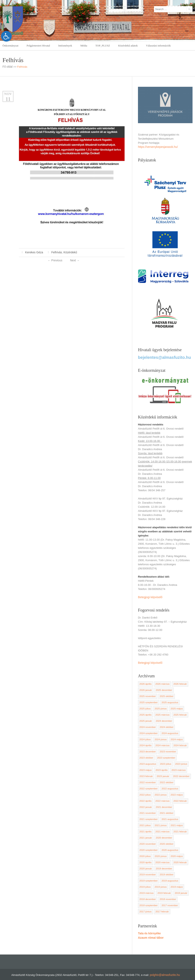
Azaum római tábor (150, 928)
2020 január (145, 861)
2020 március (162, 855)
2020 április (145, 855)
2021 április (145, 825)
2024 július (145, 736)
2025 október (166, 694)
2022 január (145, 801)
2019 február (163, 885)
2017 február (161, 903)
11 (8, 99)
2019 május (176, 879)
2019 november (147, 867)
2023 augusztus (147, 760)
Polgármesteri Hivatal (38, 46)
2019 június (160, 879)
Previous (55, 260)
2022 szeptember (148, 783)
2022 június (160, 789)
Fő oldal (7, 67)
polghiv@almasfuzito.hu (165, 966)
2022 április (145, 795)
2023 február (146, 771)
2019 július (145, 879)
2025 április (145, 712)
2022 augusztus (169, 783)
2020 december (163, 831)
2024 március (162, 742)
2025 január (145, 718)
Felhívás (55, 252)
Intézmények (65, 46)
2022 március (162, 795)
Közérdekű (68, 252)
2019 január (180, 885)
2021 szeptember (148, 813)
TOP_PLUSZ (103, 46)
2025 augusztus (169, 700)
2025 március (162, 712)
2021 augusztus (169, 813)
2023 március (177, 766)
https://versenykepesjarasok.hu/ (157, 147)
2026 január (145, 688)
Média (84, 46)
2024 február (179, 742)
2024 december (163, 718)
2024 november (147, 724)
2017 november (169, 897)
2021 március (162, 825)
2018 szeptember (148, 897)
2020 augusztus (169, 843)
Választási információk (158, 46)
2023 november (167, 748)
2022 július (145, 789)
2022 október (166, 777)
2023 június (180, 760)
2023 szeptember (165, 754)
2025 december (163, 688)
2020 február (179, 855)
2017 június (145, 903)
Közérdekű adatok (128, 46)
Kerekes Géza (34, 252)
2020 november (147, 837)
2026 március (162, 682)
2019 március (146, 885)
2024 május (176, 736)
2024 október (166, 724)
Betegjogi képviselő (149, 596)
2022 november (147, 777)
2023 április (161, 766)
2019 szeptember (148, 873)
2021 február (179, 825)
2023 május (145, 766)
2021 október (166, 807)
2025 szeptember (148, 700)
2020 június (160, 849)
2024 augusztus (169, 730)
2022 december (180, 771)
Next (74, 260)
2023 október (146, 754)
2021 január (145, 831)
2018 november (167, 891)
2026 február (179, 682)
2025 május (176, 706)
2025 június (160, 706)
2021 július (145, 819)
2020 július (145, 849)
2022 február (179, 795)
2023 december (147, 748)
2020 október (166, 837)
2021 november (147, 807)
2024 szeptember (148, 730)
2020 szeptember (148, 843)
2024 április (145, 742)
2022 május (176, 789)
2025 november (147, 694)
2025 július (145, 706)
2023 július (165, 760)
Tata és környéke (149, 924)
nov (8, 94)
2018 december (147, 891)
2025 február (179, 712)
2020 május (176, 849)
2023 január (162, 771)
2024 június (160, 736)
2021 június (160, 819)
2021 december (163, 801)
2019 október (166, 867)
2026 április (145, 682)
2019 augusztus (169, 873)
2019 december (163, 861)
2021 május (176, 819)
